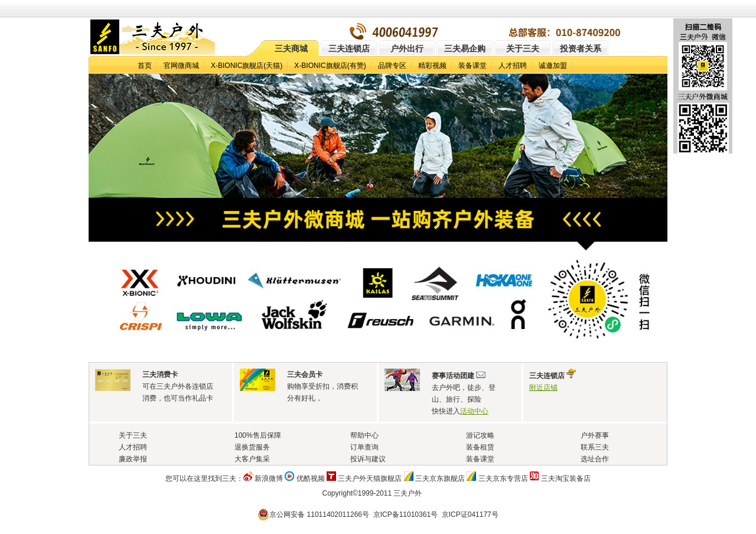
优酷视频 (311, 478)
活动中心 (474, 411)
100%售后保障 (258, 435)
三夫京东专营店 (503, 478)
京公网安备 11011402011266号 (315, 515)
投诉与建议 (368, 459)
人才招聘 (513, 66)
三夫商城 (291, 48)
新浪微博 (269, 478)
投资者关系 (581, 48)
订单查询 (364, 447)
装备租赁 (480, 447)
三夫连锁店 (349, 48)
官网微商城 (181, 66)
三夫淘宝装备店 (566, 478)
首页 (145, 66)
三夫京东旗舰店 (440, 478)
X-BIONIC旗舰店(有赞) (330, 66)
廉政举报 (133, 459)
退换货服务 (252, 447)
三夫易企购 (465, 48)
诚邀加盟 (553, 66)
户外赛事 (595, 435)
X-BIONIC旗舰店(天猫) (247, 66)
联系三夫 (595, 447)
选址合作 (595, 459)
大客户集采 (252, 459)
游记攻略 (480, 435)
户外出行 (407, 48)
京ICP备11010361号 (405, 515)
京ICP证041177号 (470, 515)
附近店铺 (543, 388)
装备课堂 (472, 66)
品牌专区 (392, 66)
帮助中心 (364, 435)
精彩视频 (432, 66)
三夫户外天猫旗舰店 (370, 478)
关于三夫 (523, 48)
